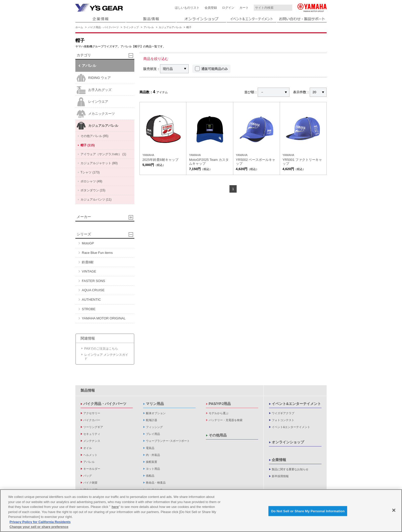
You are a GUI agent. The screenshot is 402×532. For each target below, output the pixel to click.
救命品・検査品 (156, 483)
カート (244, 8)
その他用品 (218, 435)
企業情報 (279, 460)
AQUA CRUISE (93, 290)
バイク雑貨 (90, 483)
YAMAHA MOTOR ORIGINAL (104, 318)
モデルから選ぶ (219, 413)
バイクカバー (92, 420)
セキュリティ (92, 434)
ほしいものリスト (187, 8)
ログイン (228, 8)
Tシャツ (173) (90, 172)
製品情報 (88, 390)
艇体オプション (156, 413)
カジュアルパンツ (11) (96, 200)
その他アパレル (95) (94, 136)
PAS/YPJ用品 (220, 404)
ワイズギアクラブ (283, 413)
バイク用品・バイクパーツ (103, 27)
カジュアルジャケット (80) (99, 163)
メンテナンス (92, 441)
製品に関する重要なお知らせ (290, 469)
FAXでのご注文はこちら (101, 349)
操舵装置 (152, 462)
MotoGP (88, 243)
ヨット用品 (153, 469)
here (115, 508)
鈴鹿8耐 (88, 262)
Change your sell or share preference (39, 528)
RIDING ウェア (94, 78)
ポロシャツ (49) (91, 181)
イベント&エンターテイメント (296, 404)
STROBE (89, 309)
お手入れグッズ (94, 90)
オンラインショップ (288, 442)
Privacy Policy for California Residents (40, 522)
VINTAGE (89, 271)
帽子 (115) (88, 145)
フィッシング (154, 427)
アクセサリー (92, 413)
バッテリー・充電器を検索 (226, 420)
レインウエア (92, 102)
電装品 (150, 448)
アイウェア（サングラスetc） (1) (103, 154)
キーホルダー (92, 469)
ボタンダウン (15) (93, 190)
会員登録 (211, 8)
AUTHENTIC (91, 300)
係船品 (150, 476)
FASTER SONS (93, 281)
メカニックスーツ (96, 114)
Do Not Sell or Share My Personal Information (308, 512)
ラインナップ (131, 27)
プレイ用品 (153, 434)
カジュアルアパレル (170, 27)
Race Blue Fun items (97, 253)
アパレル (149, 27)
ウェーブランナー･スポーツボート (168, 441)
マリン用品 (155, 404)
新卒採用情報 (280, 476)
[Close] (394, 511)
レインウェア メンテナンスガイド (106, 357)
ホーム (79, 27)
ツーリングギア (93, 427)
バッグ (88, 476)
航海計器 (152, 420)
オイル (88, 448)
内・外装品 (153, 455)
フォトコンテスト (283, 420)
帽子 (189, 27)
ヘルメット (90, 455)
